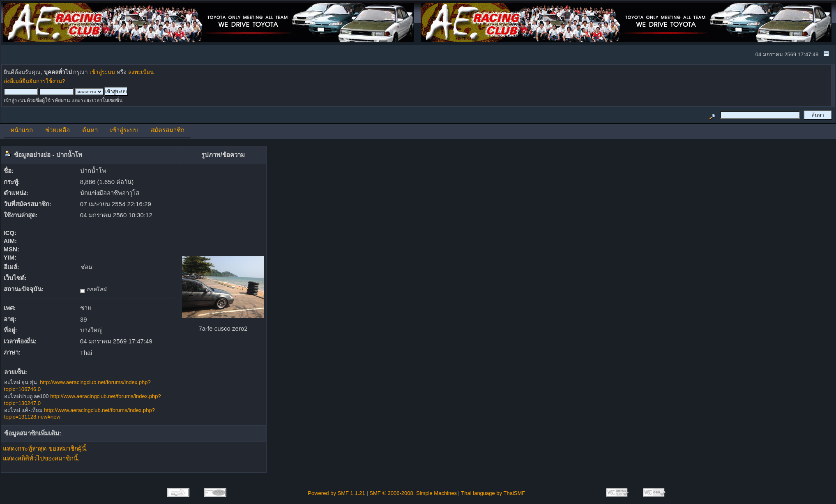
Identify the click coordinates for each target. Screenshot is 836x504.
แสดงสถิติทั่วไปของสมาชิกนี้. (41, 458)
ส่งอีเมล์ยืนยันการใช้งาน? (35, 81)
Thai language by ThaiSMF (493, 493)
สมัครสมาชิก (167, 130)
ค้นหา (90, 130)
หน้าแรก (22, 130)
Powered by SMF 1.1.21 (336, 493)
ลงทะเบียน (141, 72)
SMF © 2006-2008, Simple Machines (413, 493)
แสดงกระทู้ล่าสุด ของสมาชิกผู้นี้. (45, 448)
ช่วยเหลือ (58, 130)
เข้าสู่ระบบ (102, 72)
